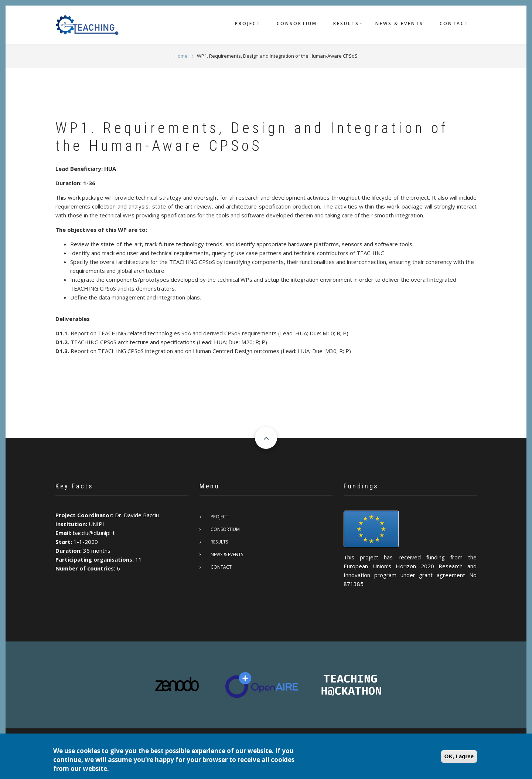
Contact (454, 23)
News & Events (399, 23)
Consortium (297, 23)
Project (248, 23)
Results (346, 23)
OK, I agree (459, 756)
